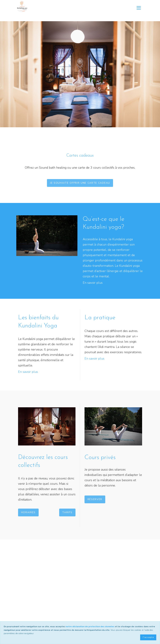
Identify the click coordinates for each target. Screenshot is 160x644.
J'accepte (148, 637)
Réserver (95, 499)
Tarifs (67, 512)
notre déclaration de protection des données (90, 626)
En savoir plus (93, 283)
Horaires (28, 512)
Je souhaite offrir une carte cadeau (80, 183)
